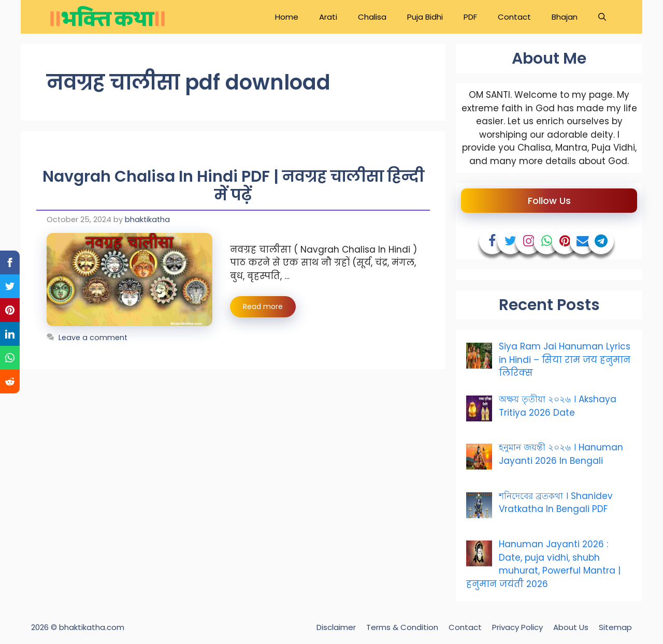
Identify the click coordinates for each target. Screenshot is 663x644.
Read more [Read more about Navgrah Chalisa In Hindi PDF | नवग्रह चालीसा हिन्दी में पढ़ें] (263, 306)
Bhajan (565, 17)
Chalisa (372, 17)
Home (287, 17)
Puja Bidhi (425, 17)
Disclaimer (336, 627)
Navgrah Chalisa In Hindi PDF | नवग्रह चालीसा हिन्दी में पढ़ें (233, 186)
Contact (514, 17)
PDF (470, 17)
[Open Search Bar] (602, 17)
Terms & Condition (402, 627)
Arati (328, 17)
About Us (571, 627)
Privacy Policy (517, 627)
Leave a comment (93, 338)
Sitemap (615, 627)
